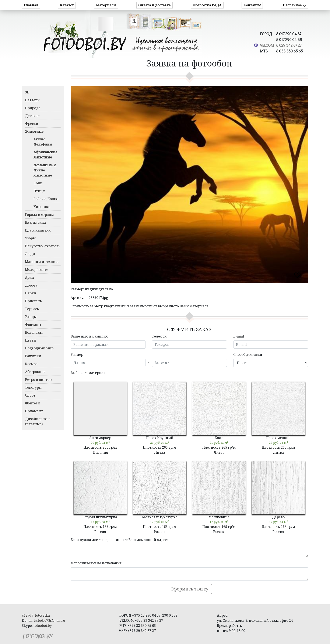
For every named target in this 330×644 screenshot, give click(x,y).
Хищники (42, 207)
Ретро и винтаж (39, 380)
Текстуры (33, 387)
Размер (77, 354)
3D (27, 92)
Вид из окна (35, 222)
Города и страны (39, 215)
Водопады (34, 332)
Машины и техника (42, 262)
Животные (34, 131)
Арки (29, 277)
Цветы (31, 340)
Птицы (39, 191)
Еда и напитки (38, 230)
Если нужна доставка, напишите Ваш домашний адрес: (119, 540)
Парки (31, 293)
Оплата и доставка (155, 5)
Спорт (30, 395)
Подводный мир (39, 348)
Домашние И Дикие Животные (45, 170)
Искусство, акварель (43, 246)
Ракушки (33, 356)
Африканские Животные (45, 155)
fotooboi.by (43, 626)
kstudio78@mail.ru (50, 620)
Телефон (159, 336)
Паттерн (32, 100)
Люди (30, 254)
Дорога (31, 285)
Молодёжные (37, 270)
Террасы (32, 309)
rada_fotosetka (36, 615)
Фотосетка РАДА (207, 5)
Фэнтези (32, 403)
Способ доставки (248, 354)
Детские (32, 116)
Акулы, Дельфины (43, 142)
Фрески (32, 124)
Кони (38, 183)
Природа (33, 108)
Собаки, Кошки (47, 199)
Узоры (30, 238)
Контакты (252, 5)
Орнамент (34, 411)
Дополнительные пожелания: (96, 563)
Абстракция (35, 372)
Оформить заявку (189, 589)
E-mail (239, 336)
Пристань (33, 301)
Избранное (294, 5)
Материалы (106, 5)
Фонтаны (33, 325)
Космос (31, 364)
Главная (31, 5)
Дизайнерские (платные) (38, 421)
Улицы (31, 317)
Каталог (67, 5)
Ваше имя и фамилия (89, 336)
